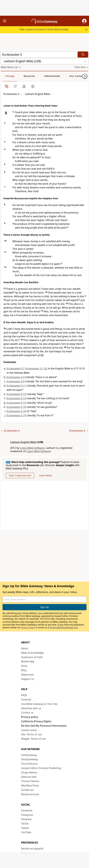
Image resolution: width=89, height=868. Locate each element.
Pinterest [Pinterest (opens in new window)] (26, 819)
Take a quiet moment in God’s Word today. (44, 29)
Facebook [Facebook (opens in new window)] (27, 810)
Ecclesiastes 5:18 (16, 407)
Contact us (27, 713)
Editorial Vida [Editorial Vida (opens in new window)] (29, 777)
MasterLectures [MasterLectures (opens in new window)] (30, 794)
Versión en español (32, 849)
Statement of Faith (32, 657)
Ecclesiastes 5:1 (16, 369)
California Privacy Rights (36, 721)
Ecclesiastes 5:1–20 (36, 369)
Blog (24, 670)
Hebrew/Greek (52, 76)
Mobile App (28, 661)
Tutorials (26, 700)
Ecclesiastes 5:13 (16, 394)
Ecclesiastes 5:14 (16, 398)
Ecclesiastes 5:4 (16, 377)
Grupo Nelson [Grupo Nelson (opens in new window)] (29, 772)
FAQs (24, 695)
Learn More (46, 475)
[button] (84, 21)
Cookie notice (29, 730)
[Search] (83, 55)
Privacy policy (30, 717)
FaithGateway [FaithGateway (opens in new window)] (29, 755)
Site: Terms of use (31, 734)
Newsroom (27, 675)
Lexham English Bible (23, 442)
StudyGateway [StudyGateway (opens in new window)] (29, 759)
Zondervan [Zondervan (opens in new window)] (27, 790)
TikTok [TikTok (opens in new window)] (25, 824)
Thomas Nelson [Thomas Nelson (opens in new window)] (30, 781)
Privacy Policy (28, 627)
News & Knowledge (32, 653)
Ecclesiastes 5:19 (16, 415)
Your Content (76, 76)
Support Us (28, 679)
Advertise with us (31, 708)
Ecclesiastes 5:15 (16, 403)
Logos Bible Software (32, 448)
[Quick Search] (39, 55)
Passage (10, 76)
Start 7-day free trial (20, 475)
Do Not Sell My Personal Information (44, 726)
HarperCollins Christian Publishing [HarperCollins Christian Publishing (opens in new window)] (41, 768)
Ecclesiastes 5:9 (16, 381)
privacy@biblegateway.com (64, 627)
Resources (29, 76)
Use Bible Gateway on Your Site (39, 704)
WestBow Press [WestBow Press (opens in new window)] (30, 785)
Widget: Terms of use (33, 739)
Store (24, 666)
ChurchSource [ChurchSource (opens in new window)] (29, 764)
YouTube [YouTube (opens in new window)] (26, 832)
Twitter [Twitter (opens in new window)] (25, 828)
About (25, 648)
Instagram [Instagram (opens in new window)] (27, 815)
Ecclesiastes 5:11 (16, 386)
